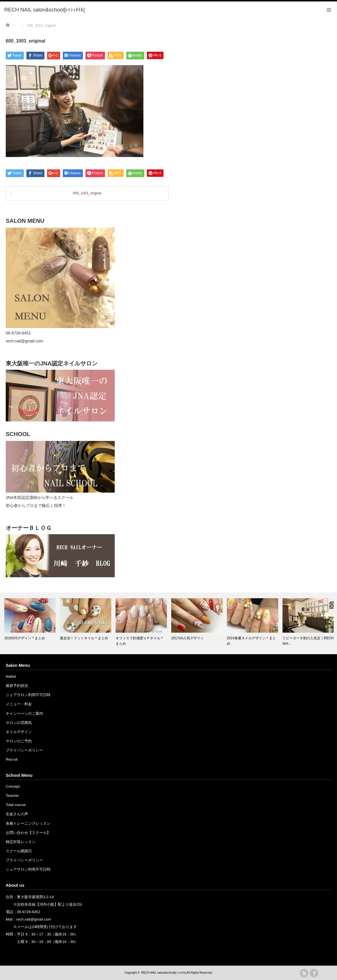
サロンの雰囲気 (19, 723)
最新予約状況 (17, 686)
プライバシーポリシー (24, 750)
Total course (16, 805)
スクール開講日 (19, 851)
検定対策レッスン (21, 842)
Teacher (12, 796)
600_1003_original (87, 193)
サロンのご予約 (19, 741)
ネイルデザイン (19, 732)
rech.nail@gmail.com (34, 919)
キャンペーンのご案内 (24, 713)
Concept (13, 786)
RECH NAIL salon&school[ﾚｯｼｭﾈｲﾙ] (163, 973)
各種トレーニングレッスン (28, 823)
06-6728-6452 (29, 912)
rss (304, 973)
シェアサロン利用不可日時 (28, 695)
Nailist (11, 676)
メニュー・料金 (19, 704)
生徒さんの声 (17, 814)
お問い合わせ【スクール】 (28, 833)
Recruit (12, 759)
